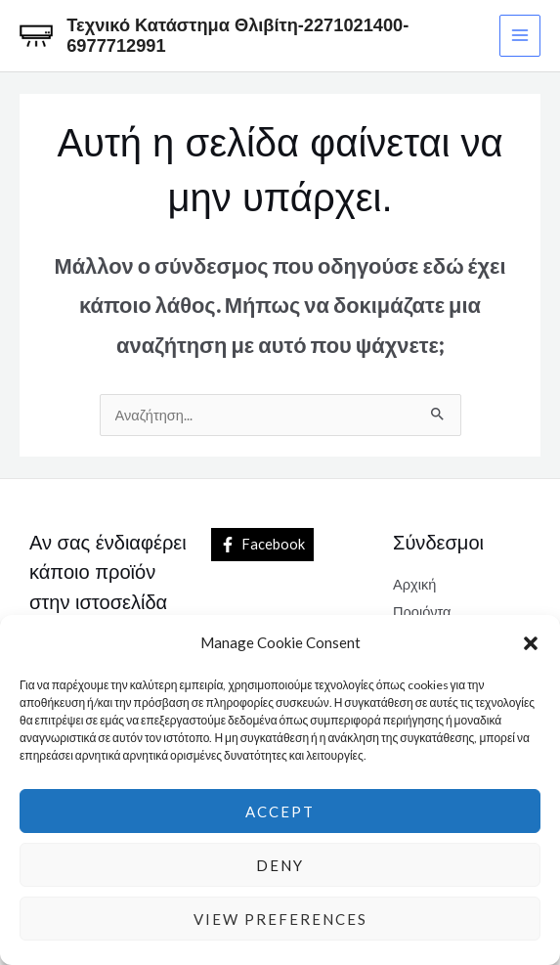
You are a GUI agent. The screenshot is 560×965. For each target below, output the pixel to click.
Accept (280, 811)
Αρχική (414, 584)
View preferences (280, 919)
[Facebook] (262, 545)
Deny (280, 865)
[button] (531, 643)
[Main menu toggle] (520, 35)
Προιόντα (422, 612)
